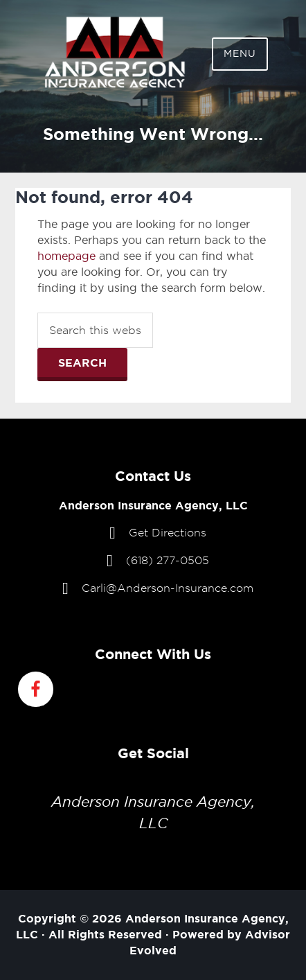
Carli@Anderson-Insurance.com (168, 588)
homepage (66, 256)
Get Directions (168, 533)
